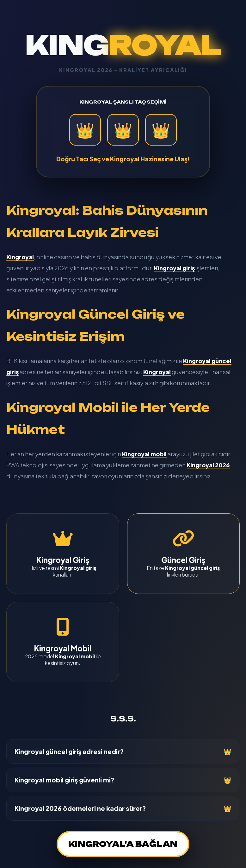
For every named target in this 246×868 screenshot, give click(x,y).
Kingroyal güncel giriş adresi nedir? (69, 751)
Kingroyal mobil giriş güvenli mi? (65, 780)
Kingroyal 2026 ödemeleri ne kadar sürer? (80, 808)
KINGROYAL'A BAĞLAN (123, 844)
